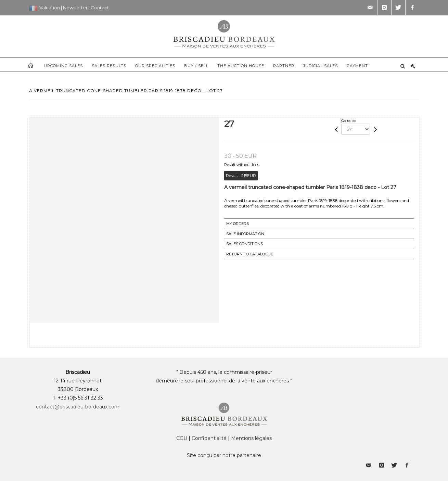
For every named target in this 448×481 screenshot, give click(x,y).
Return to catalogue (250, 254)
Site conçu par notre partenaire (224, 455)
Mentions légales (251, 438)
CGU (182, 438)
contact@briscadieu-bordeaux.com (78, 407)
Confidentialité (209, 438)
